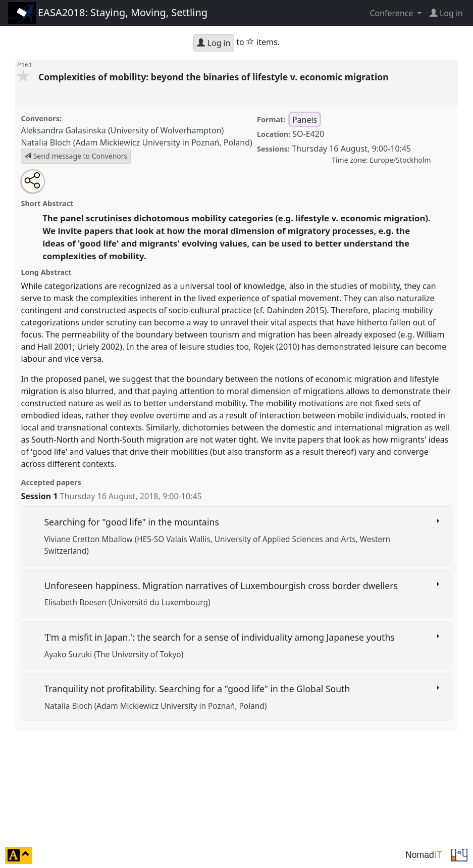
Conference (392, 13)
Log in (214, 43)
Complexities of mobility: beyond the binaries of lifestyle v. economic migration (215, 77)
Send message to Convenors (76, 156)
